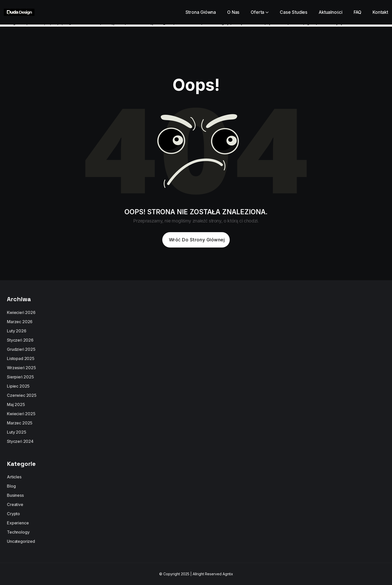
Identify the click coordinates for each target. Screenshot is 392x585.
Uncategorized (21, 541)
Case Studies (294, 12)
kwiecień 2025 (21, 414)
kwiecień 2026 (21, 312)
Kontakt (380, 12)
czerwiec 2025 (22, 395)
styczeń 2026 (20, 340)
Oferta (257, 12)
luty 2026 (17, 331)
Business (15, 495)
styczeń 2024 (20, 441)
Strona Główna (201, 12)
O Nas (233, 12)
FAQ (358, 12)
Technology (18, 532)
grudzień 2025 (21, 349)
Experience (18, 523)
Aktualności (331, 12)
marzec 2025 (20, 423)
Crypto (13, 514)
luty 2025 (17, 432)
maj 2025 (16, 404)
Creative (15, 504)
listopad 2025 (21, 358)
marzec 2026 (20, 322)
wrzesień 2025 (21, 368)
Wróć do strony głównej (197, 240)
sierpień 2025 (20, 377)
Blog (11, 486)
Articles (14, 477)
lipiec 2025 (18, 386)
